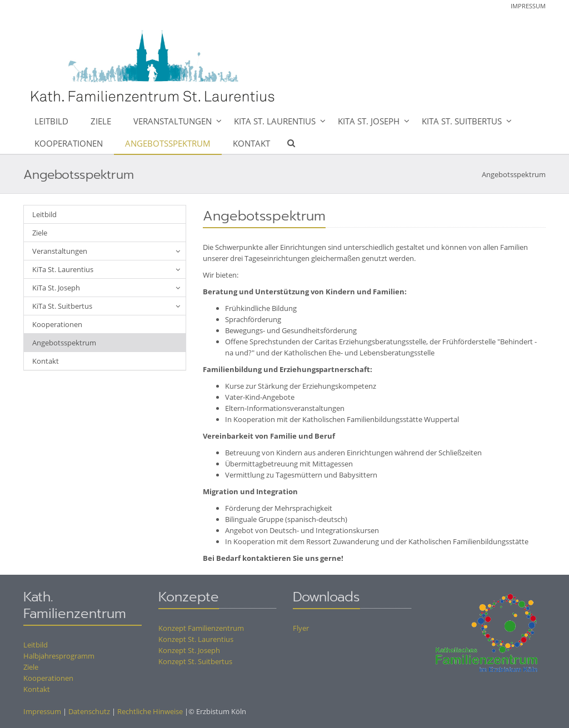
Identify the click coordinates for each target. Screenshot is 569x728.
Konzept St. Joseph (189, 650)
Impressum (528, 6)
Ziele (101, 121)
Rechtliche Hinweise (150, 711)
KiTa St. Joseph (369, 121)
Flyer (301, 628)
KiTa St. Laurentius (275, 121)
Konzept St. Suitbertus (195, 661)
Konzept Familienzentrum (201, 628)
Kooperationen (69, 143)
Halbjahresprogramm (59, 656)
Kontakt (251, 143)
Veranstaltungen (173, 121)
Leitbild (51, 121)
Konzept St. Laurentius (196, 639)
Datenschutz (89, 711)
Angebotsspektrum (168, 143)
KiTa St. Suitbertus (462, 121)
